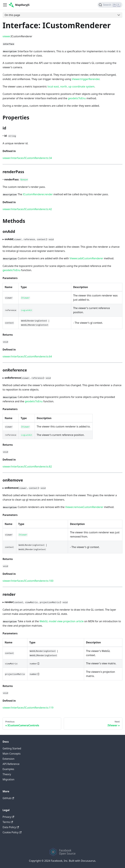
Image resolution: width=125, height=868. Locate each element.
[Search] (110, 5)
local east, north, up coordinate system (71, 86)
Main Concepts (12, 754)
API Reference (11, 764)
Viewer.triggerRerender (86, 79)
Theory (7, 774)
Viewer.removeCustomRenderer (84, 507)
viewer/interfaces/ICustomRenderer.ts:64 (27, 356)
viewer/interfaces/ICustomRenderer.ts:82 (27, 467)
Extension (8, 759)
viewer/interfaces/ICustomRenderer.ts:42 (27, 209)
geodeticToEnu (77, 98)
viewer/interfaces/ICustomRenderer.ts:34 (27, 158)
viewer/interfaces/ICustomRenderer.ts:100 (28, 581)
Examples (8, 769)
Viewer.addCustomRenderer (86, 258)
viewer (6, 36)
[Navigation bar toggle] (5, 5)
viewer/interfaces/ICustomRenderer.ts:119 (28, 708)
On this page (12, 15)
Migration (8, 779)
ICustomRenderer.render (38, 194)
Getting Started (12, 748)
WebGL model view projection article (62, 621)
